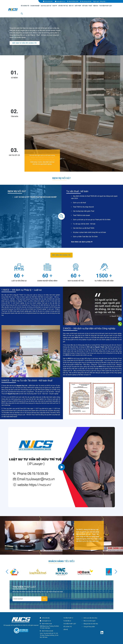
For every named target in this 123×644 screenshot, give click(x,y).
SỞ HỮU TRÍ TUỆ (63, 6)
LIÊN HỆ (66, 629)
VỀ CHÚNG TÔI (25, 6)
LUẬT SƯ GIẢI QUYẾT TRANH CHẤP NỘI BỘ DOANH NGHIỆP (35, 197)
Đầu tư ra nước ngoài (89, 621)
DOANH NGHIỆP (35, 6)
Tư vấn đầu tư (67, 621)
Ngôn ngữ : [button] (100, 1)
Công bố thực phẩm (88, 627)
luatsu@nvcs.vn (61, 1)
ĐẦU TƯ (71, 6)
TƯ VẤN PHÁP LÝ (68, 618)
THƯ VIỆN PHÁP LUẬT (106, 6)
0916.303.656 (49, 1)
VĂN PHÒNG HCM (73, 1)
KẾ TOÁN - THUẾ (87, 6)
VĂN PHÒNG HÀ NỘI (47, 631)
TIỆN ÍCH (95, 6)
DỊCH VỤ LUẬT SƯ (46, 6)
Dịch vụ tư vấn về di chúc (90, 618)
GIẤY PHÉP (78, 6)
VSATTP (55, 6)
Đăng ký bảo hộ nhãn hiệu (90, 624)
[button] (116, 572)
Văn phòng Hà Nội (86, 1)
